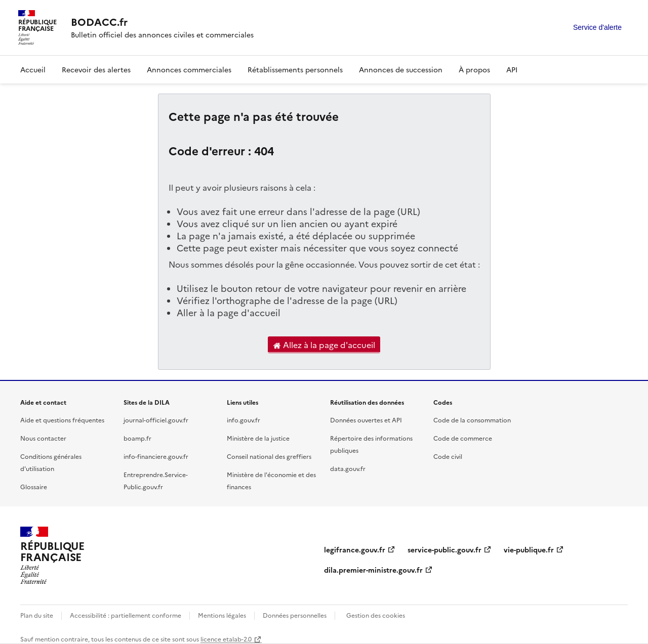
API (512, 69)
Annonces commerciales (189, 69)
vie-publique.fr (529, 549)
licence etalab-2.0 (226, 639)
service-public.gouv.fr (444, 549)
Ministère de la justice (258, 438)
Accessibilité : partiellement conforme (126, 615)
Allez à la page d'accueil (324, 345)
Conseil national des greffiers (269, 456)
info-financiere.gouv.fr (156, 456)
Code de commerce (463, 438)
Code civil (448, 456)
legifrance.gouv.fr (355, 549)
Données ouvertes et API (366, 420)
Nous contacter (43, 438)
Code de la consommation (472, 420)
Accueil (33, 69)
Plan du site (37, 615)
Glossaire (34, 486)
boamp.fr (137, 438)
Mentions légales (222, 615)
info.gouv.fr (244, 420)
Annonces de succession (401, 69)
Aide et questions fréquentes (62, 420)
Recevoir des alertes (96, 69)
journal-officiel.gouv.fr (156, 420)
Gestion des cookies (376, 615)
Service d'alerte (597, 27)
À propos (474, 69)
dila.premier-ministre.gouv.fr (373, 570)
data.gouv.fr (348, 468)
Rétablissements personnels (295, 69)
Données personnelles (295, 615)
